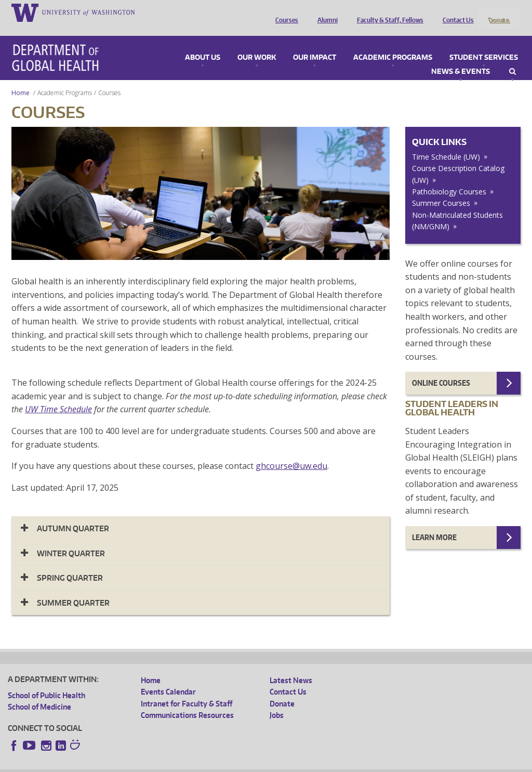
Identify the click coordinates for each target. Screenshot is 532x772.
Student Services (484, 44)
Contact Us (456, 12)
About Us (203, 44)
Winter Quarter (71, 539)
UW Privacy (145, 764)
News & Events (461, 58)
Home (21, 79)
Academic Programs (393, 44)
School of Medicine (39, 693)
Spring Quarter (70, 564)
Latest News (291, 666)
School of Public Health (46, 681)
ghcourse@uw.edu (291, 452)
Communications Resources (187, 702)
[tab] (201, 515)
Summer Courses (441, 189)
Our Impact (315, 44)
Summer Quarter (73, 589)
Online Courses (441, 369)
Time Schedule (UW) (446, 143)
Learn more (434, 524)
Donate (498, 12)
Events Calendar (168, 678)
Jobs (277, 702)
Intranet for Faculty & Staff (187, 690)
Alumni (325, 12)
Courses (284, 12)
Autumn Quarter (73, 515)
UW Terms (187, 764)
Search (513, 58)
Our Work (257, 44)
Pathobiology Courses (449, 178)
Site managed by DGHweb (249, 764)
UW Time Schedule (58, 396)
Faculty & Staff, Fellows (388, 12)
